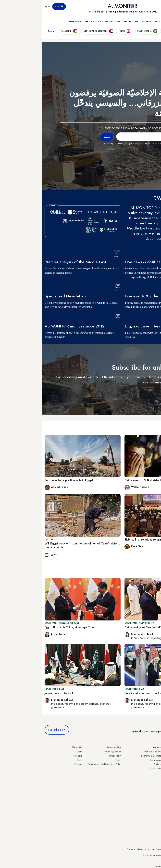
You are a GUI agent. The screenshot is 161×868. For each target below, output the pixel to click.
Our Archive (113, 768)
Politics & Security (124, 22)
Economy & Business (67, 22)
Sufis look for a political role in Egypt (27, 480)
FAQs (77, 760)
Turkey (155, 752)
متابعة (152, 392)
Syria (156, 789)
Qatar (156, 781)
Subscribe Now (15, 730)
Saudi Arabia (152, 756)
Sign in (6, 6)
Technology (89, 22)
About (37, 752)
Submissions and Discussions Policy (63, 764)
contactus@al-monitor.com (146, 855)
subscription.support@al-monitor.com (141, 849)
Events (134, 6)
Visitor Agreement (71, 752)
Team (37, 760)
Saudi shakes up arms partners (102, 693)
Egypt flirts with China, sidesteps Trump (29, 627)
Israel (156, 768)
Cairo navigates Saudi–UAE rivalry (105, 627)
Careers (36, 764)
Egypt (156, 777)
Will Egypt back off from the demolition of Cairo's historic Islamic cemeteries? (40, 545)
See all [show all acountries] (9, 31)
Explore (47, 22)
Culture (105, 22)
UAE (156, 764)
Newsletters (145, 6)
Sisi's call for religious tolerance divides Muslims (114, 540)
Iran (157, 760)
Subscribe (17, 6)
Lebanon (154, 785)
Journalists (35, 756)
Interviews (33, 22)
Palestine (154, 773)
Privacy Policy (73, 756)
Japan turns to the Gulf (17, 693)
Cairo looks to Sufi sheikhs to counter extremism (114, 480)
